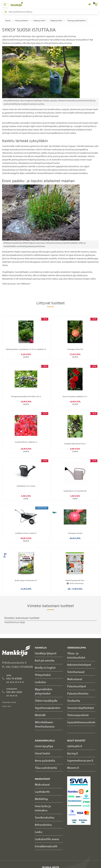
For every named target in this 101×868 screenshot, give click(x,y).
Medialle (40, 715)
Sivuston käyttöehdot (80, 708)
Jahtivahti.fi (75, 746)
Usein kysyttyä (44, 746)
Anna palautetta (45, 761)
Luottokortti (42, 792)
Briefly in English (45, 668)
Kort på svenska (45, 660)
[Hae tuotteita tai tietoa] (50, 12)
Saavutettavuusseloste (81, 722)
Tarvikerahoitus (45, 817)
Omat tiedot (42, 753)
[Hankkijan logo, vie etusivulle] (18, 4)
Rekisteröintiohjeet (79, 665)
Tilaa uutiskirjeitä (46, 768)
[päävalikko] (5, 5)
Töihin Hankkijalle (46, 701)
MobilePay (41, 799)
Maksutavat (75, 679)
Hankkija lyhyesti (46, 653)
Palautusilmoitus (78, 693)
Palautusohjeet (77, 686)
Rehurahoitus (43, 825)
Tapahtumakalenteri (48, 708)
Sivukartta (74, 701)
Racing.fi (73, 753)
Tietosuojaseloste (78, 715)
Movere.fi (73, 768)
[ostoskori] (96, 5)
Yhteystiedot (43, 675)
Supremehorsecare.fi (80, 761)
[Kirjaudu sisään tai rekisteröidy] (90, 5)
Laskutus (40, 682)
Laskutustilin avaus (47, 839)
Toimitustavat (76, 672)
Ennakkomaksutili (46, 846)
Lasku (38, 832)
